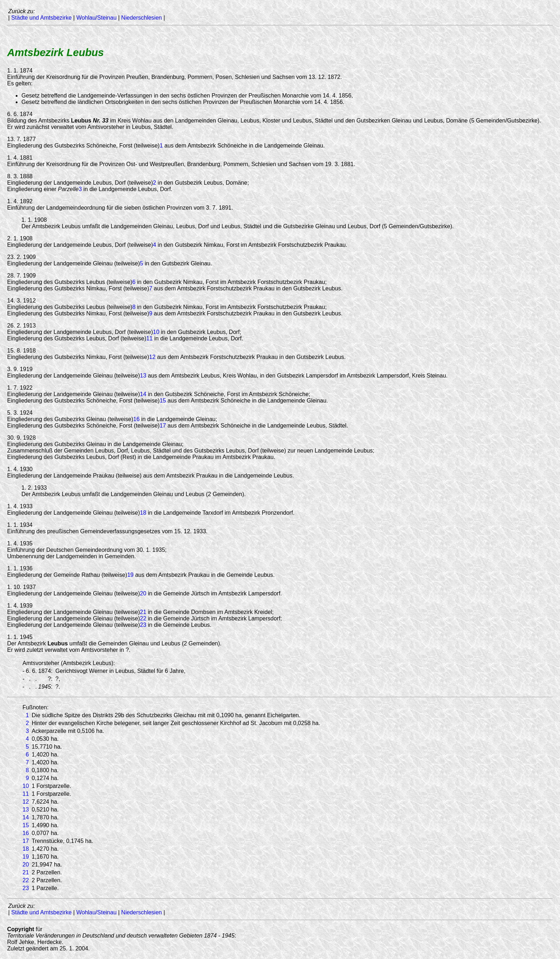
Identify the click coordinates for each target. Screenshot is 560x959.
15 (163, 401)
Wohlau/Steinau (97, 18)
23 (143, 625)
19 (130, 575)
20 (143, 593)
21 (143, 612)
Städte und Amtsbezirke (42, 18)
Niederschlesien (141, 18)
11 (150, 338)
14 (143, 394)
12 (152, 357)
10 (156, 332)
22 (143, 618)
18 (143, 513)
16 (136, 419)
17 (163, 426)
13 (143, 376)
